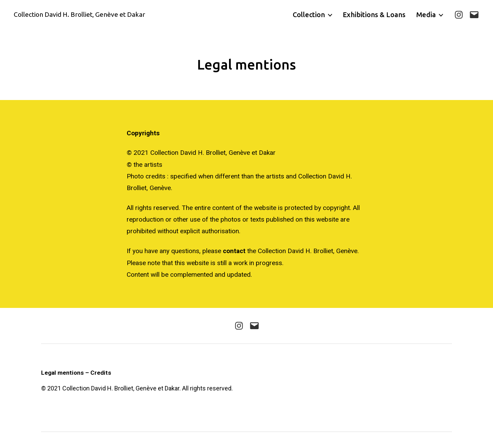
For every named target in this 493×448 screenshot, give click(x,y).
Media (426, 15)
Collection (309, 15)
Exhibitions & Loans (374, 15)
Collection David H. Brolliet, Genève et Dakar (83, 15)
